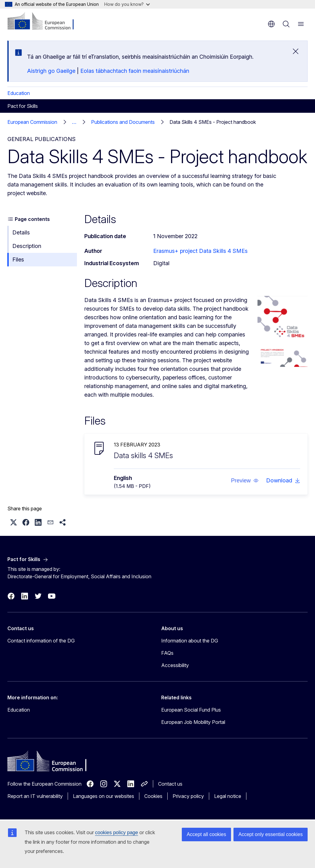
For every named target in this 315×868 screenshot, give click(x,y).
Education (19, 93)
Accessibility (175, 665)
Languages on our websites (104, 796)
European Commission (32, 122)
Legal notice (228, 796)
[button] (245, 481)
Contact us (170, 784)
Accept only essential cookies (271, 834)
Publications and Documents (123, 122)
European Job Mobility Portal (193, 722)
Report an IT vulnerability (35, 796)
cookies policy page (117, 833)
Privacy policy (188, 796)
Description (27, 246)
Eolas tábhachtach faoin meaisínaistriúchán (135, 71)
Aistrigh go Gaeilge (51, 71)
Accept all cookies (206, 834)
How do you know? (127, 4)
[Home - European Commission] (45, 22)
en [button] (271, 24)
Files (18, 259)
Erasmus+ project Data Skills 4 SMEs (200, 251)
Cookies (153, 796)
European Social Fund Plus (191, 710)
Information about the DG (190, 641)
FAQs (167, 653)
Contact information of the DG (41, 641)
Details (21, 232)
